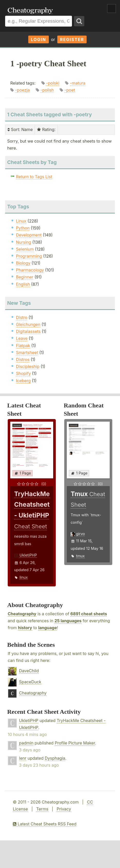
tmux (80, 556)
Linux (21, 221)
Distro (22, 317)
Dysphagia (55, 758)
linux (24, 577)
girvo (80, 534)
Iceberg (23, 381)
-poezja (23, 90)
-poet (70, 90)
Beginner (25, 277)
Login (39, 39)
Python (23, 228)
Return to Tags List (34, 177)
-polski (53, 83)
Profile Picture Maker (75, 743)
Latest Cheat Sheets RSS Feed (45, 824)
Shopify (23, 373)
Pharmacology (30, 270)
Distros (23, 359)
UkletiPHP (28, 555)
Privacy (64, 809)
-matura (78, 83)
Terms (42, 809)
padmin (26, 743)
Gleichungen (28, 324)
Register (72, 39)
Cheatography (22, 614)
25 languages (68, 621)
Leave (22, 338)
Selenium (25, 249)
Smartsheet (27, 353)
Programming (29, 256)
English (23, 284)
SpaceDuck (30, 682)
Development (29, 235)
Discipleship (28, 366)
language (48, 628)
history (25, 628)
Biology (23, 263)
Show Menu (112, 9)
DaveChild (29, 671)
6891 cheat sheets (89, 614)
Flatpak (23, 346)
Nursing (24, 242)
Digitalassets (28, 331)
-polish (47, 90)
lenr (23, 758)
